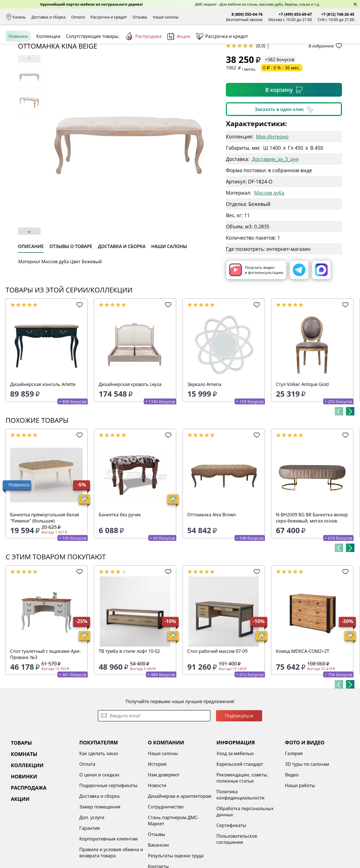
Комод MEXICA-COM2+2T (303, 694)
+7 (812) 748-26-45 (338, 14)
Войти (298, 42)
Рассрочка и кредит (109, 17)
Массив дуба (269, 236)
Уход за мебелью (235, 797)
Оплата (78, 17)
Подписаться (239, 759)
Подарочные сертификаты (108, 829)
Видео (292, 818)
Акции (179, 62)
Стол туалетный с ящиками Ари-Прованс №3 (45, 697)
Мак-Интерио (272, 180)
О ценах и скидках (99, 818)
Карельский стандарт (240, 807)
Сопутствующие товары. (93, 62)
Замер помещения (100, 850)
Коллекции (48, 62)
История (157, 807)
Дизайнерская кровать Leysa (130, 428)
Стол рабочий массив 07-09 (217, 694)
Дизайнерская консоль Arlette (43, 428)
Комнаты (115, 42)
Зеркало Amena (204, 428)
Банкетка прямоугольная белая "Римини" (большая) (45, 561)
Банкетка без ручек (120, 558)
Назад (20, 74)
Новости (157, 829)
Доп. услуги (92, 861)
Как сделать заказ (99, 797)
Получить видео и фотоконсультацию (256, 313)
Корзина (346, 42)
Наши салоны (166, 17)
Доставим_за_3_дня (275, 202)
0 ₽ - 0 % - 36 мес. (282, 111)
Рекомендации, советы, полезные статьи (242, 821)
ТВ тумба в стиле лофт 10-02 (129, 694)
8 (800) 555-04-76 (247, 14)
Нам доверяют (164, 818)
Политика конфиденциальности (241, 838)
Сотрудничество (166, 850)
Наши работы (300, 829)
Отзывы (140, 17)
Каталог (78, 42)
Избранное (321, 42)
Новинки (18, 62)
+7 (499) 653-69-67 (295, 14)
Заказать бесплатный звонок (329, 62)
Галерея (294, 797)
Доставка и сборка (49, 17)
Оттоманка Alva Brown (212, 558)
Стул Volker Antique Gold (302, 428)
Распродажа (143, 62)
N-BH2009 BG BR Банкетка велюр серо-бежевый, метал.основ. (312, 561)
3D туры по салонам (307, 807)
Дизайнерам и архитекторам (180, 839)
